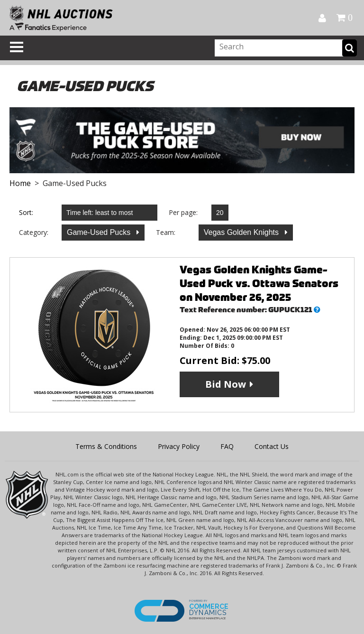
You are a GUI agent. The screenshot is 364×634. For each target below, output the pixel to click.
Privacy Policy (179, 446)
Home (20, 183)
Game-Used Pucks (100, 232)
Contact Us (272, 446)
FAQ (227, 446)
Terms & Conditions (106, 446)
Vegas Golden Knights (242, 232)
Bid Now (226, 384)
